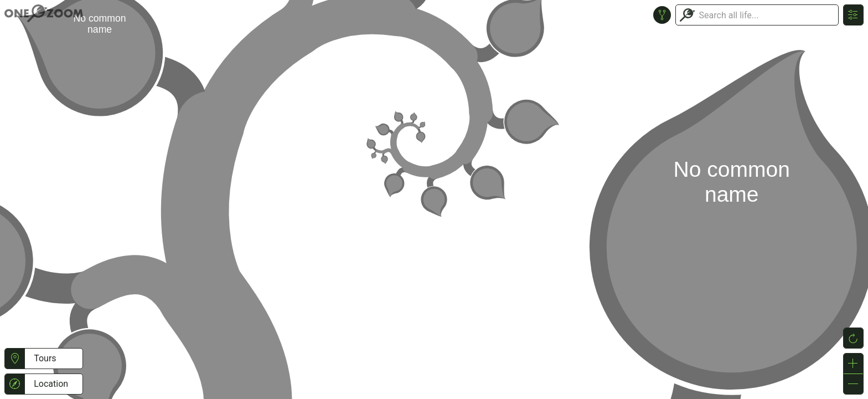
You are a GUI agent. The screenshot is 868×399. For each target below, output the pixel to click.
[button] (15, 359)
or (434, 199)
